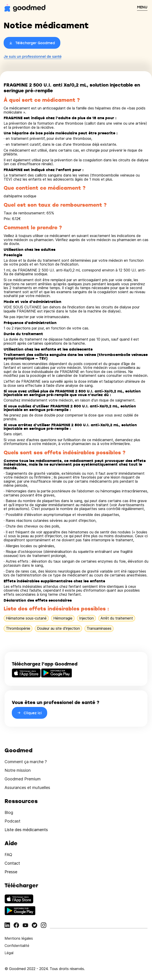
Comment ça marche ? (26, 762)
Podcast (12, 821)
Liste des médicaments (26, 830)
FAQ (8, 855)
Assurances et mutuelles (27, 788)
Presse (11, 872)
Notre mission (18, 770)
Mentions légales (19, 938)
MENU (142, 7)
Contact (12, 863)
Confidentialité (17, 946)
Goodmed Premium (23, 779)
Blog (9, 812)
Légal (9, 953)
